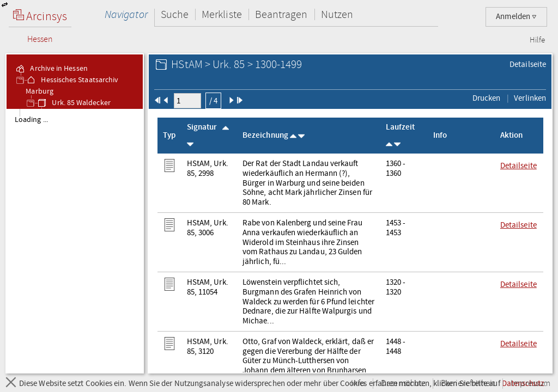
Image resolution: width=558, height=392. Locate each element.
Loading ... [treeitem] (31, 120)
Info (358, 384)
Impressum (530, 384)
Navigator (126, 14)
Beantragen (281, 14)
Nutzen (337, 14)
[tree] (75, 241)
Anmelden (516, 17)
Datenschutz (403, 384)
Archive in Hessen (51, 69)
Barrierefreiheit (468, 384)
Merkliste (222, 14)
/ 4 (213, 101)
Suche (175, 14)
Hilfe (537, 40)
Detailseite (528, 64)
